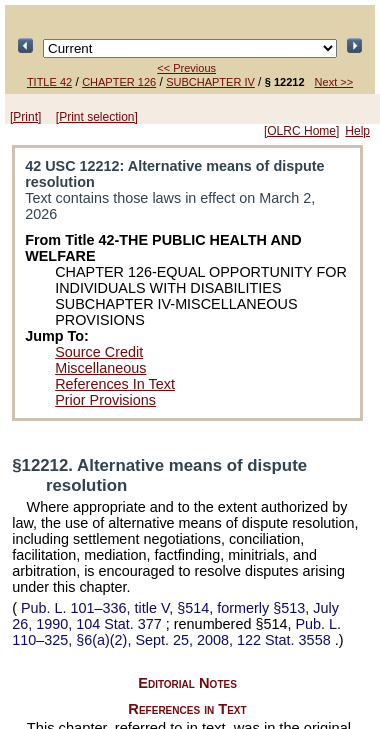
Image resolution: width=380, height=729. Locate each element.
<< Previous (186, 68)
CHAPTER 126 (119, 82)
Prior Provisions (105, 400)
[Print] (25, 117)
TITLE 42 (49, 82)
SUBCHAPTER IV (210, 82)
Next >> (334, 82)
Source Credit (99, 352)
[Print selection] (97, 117)
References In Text (115, 384)
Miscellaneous (100, 368)
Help (357, 131)
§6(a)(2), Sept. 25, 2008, (176, 632)
